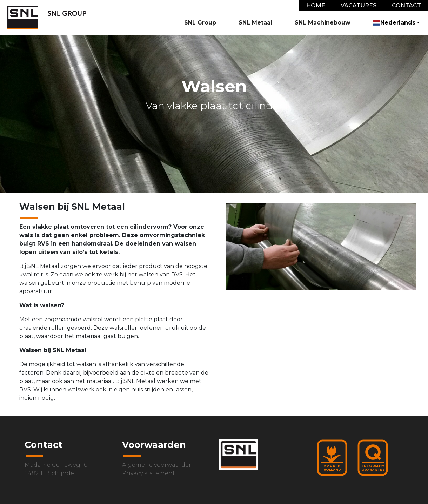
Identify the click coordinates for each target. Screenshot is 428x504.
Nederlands (394, 23)
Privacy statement (149, 473)
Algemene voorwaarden (158, 465)
